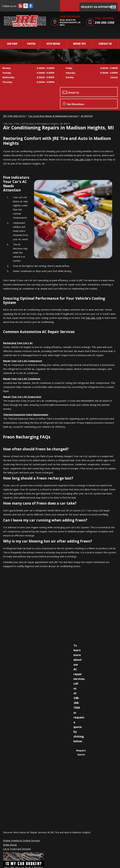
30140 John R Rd (31, 124)
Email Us (71, 92)
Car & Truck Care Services (17, 849)
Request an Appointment (99, 7)
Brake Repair (10, 845)
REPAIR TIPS (79, 44)
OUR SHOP (12, 44)
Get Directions (74, 104)
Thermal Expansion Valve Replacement (26, 414)
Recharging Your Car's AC (18, 343)
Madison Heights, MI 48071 (55, 124)
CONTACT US (105, 44)
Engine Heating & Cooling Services (22, 840)
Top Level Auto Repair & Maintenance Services (53, 116)
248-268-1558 (105, 23)
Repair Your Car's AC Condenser (22, 379)
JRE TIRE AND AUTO (14, 116)
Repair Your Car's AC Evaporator (22, 397)
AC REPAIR (87, 116)
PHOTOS (31, 44)
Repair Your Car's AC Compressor (23, 361)
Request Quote (81, 752)
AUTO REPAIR (53, 44)
